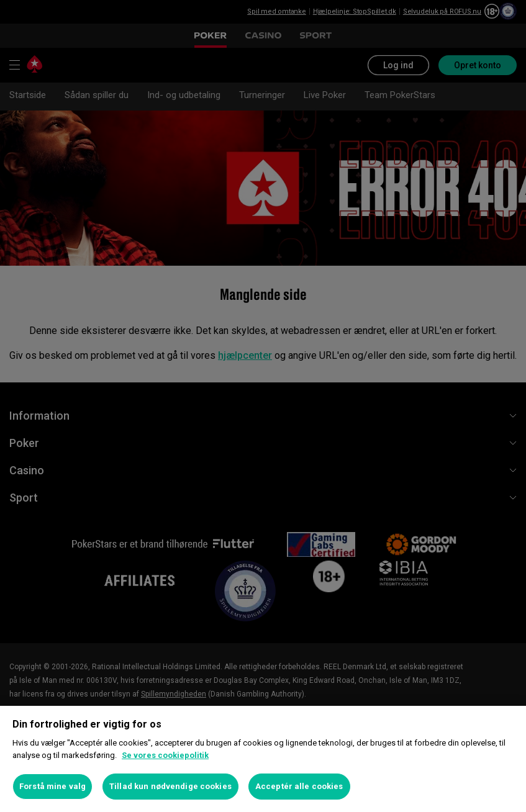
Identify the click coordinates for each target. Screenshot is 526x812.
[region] (263, 759)
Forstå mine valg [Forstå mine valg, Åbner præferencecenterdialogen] (52, 786)
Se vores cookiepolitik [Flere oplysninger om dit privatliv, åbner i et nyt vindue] (165, 755)
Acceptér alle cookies (299, 786)
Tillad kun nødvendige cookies (170, 786)
